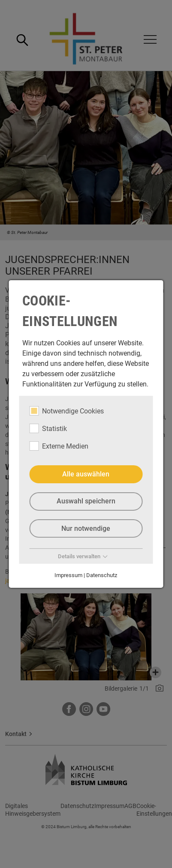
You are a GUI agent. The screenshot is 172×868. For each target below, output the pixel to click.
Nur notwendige (86, 528)
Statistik (48, 428)
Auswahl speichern (86, 501)
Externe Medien (59, 446)
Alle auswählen (86, 474)
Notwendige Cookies (66, 411)
